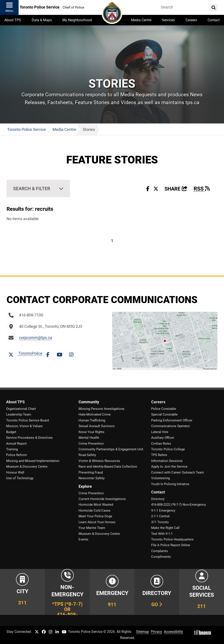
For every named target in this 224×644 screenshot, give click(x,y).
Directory (158, 499)
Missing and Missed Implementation (33, 461)
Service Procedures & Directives (29, 438)
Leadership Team (19, 414)
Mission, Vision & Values (24, 426)
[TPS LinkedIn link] (57, 632)
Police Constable (164, 409)
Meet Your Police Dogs (95, 516)
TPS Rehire (159, 455)
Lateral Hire (160, 432)
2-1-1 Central (160, 516)
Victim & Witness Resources (99, 461)
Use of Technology (20, 478)
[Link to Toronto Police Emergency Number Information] (112, 592)
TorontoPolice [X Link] (24, 353)
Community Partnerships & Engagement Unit (111, 449)
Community (89, 402)
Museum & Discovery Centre (27, 467)
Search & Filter (32, 189)
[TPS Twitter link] (37, 632)
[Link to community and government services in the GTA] (202, 592)
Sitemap (143, 632)
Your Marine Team (92, 528)
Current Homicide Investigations (102, 499)
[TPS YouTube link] (64, 632)
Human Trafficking (92, 420)
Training (12, 449)
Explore (85, 486)
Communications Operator (171, 426)
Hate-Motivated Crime (95, 414)
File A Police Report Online (171, 545)
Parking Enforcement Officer (172, 420)
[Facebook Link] (49, 353)
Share (176, 189)
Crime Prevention (91, 444)
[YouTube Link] (61, 353)
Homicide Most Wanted (96, 505)
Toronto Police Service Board (27, 420)
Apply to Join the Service (169, 467)
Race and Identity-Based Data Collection (108, 467)
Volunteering (160, 478)
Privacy (156, 632)
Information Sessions (167, 461)
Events (83, 539)
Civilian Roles (161, 444)
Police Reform (17, 455)
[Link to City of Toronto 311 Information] (22, 592)
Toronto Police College (168, 449)
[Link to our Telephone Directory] (157, 592)
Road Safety (87, 455)
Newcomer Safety (92, 478)
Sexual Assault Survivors (97, 426)
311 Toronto (160, 522)
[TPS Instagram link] (51, 632)
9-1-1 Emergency (163, 511)
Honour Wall (15, 472)
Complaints (160, 551)
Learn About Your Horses (97, 522)
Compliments (161, 557)
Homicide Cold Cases (94, 511)
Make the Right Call (165, 528)
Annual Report (16, 444)
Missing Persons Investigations (101, 409)
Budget (11, 432)
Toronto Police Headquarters (172, 539)
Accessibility (173, 632)
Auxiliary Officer (163, 438)
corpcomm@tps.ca (36, 338)
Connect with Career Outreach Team (178, 472)
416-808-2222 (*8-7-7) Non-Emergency (178, 505)
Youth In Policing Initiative (170, 484)
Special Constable (164, 414)
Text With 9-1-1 (162, 534)
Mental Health (89, 438)
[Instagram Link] (72, 353)
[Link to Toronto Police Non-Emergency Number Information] (67, 592)
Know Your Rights (91, 432)
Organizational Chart (21, 409)
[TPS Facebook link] (44, 632)
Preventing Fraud (91, 472)
